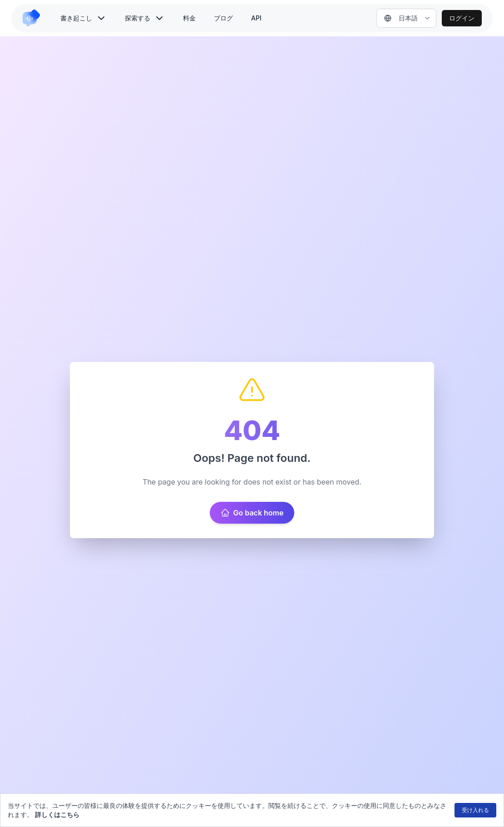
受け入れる (475, 810)
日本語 (401, 18)
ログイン (462, 18)
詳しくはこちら (57, 815)
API (256, 18)
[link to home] (35, 18)
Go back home (252, 513)
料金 (189, 18)
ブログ (223, 18)
